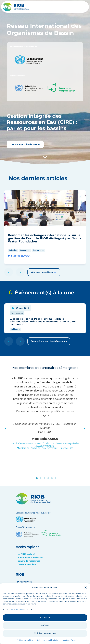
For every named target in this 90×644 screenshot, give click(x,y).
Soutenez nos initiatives (30, 557)
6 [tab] (56, 478)
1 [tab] (38, 478)
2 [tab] (41, 478)
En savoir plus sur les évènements (49, 341)
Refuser (45, 633)
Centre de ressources (29, 561)
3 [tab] (45, 478)
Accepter (45, 625)
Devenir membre (27, 564)
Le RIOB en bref (26, 554)
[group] (45, 227)
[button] (86, 595)
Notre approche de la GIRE (26, 144)
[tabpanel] (45, 413)
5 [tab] (53, 478)
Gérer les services (18, 617)
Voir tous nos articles (44, 272)
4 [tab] (49, 478)
